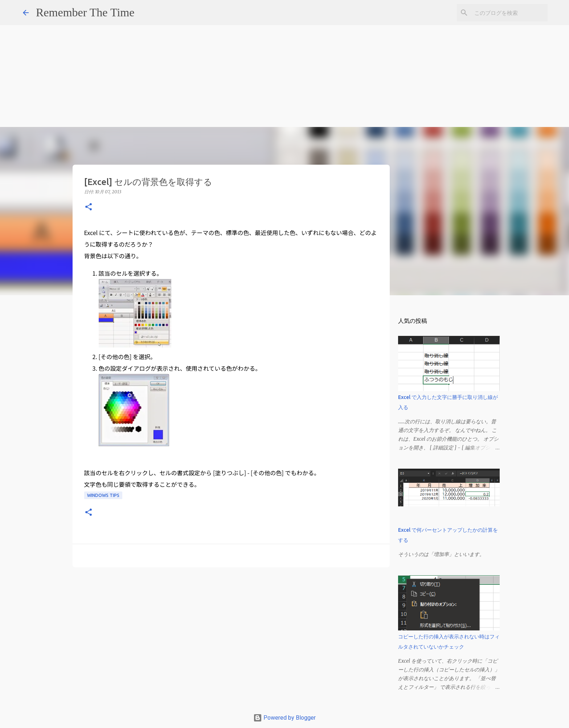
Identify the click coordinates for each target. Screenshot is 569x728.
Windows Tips (103, 495)
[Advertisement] (218, 51)
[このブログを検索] (509, 13)
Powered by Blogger (284, 718)
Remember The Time (85, 12)
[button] (89, 207)
